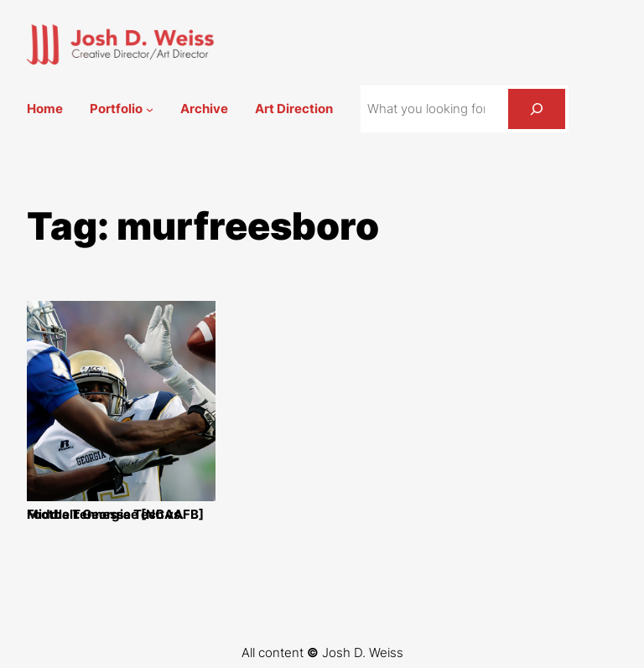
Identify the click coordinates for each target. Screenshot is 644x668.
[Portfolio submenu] (150, 109)
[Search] (537, 109)
